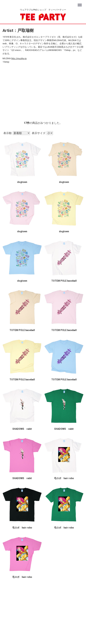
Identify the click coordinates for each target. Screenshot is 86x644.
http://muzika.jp (19, 58)
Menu (80, 3)
